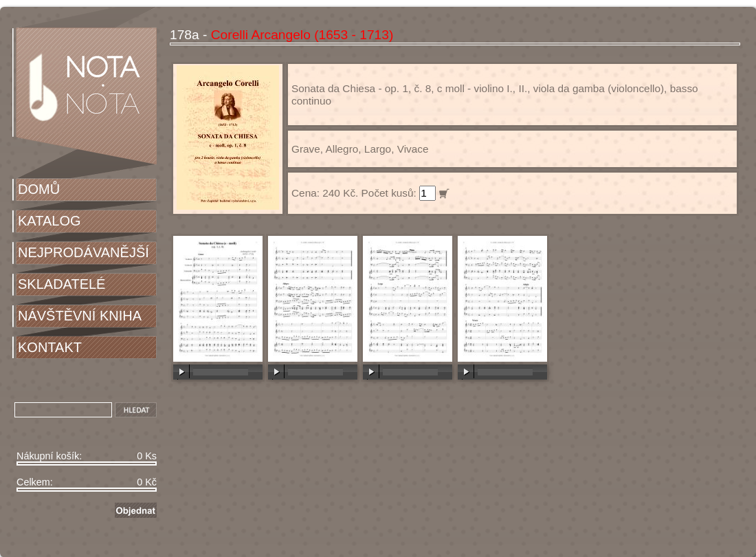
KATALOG (49, 221)
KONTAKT (50, 347)
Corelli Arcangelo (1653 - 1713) (302, 35)
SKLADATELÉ (62, 284)
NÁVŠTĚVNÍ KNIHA (80, 316)
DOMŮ (39, 189)
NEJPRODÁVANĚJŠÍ (84, 252)
